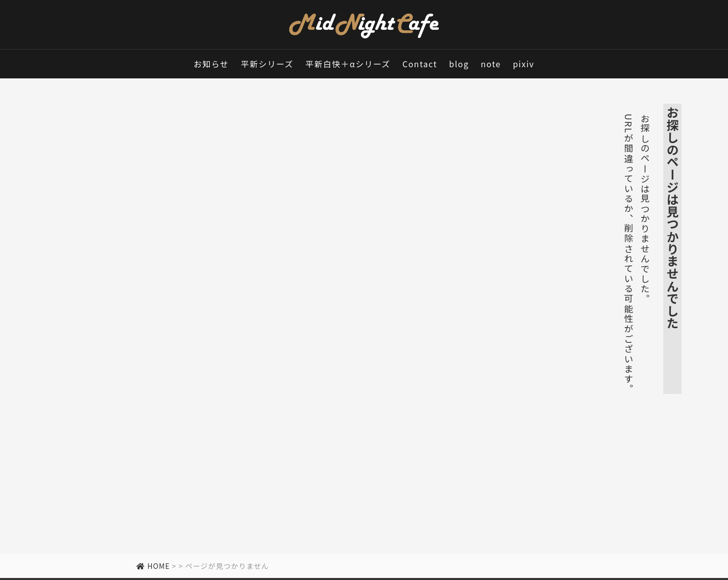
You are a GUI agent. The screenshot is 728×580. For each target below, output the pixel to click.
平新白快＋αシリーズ (348, 64)
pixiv (524, 64)
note (491, 64)
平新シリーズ (267, 64)
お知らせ (211, 64)
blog (459, 64)
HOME (153, 566)
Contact (420, 64)
